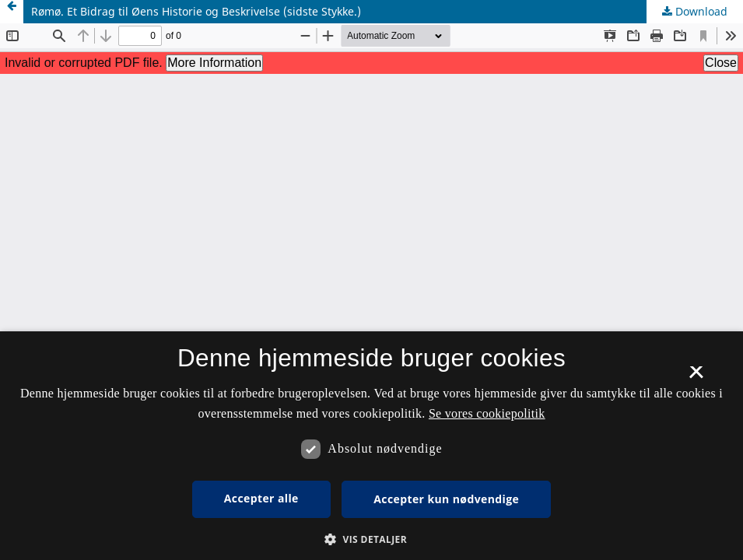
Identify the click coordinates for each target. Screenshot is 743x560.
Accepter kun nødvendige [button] (446, 499)
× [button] (696, 377)
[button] (371, 539)
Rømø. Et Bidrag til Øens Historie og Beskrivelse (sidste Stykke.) (196, 11)
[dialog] (371, 446)
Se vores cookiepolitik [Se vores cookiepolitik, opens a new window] (487, 413)
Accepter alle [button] (261, 498)
